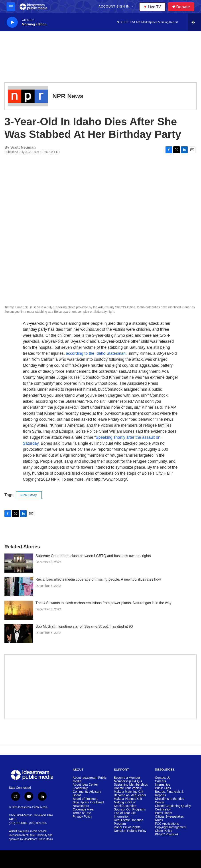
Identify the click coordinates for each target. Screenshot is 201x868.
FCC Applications (167, 824)
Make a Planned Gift (128, 799)
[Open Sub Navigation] (133, 7)
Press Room (164, 813)
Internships (163, 785)
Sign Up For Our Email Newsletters (88, 804)
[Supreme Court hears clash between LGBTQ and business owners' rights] (19, 563)
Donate (183, 7)
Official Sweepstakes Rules (169, 818)
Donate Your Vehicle (128, 788)
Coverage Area (83, 809)
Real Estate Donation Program (128, 822)
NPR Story (29, 495)
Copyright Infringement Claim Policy (171, 829)
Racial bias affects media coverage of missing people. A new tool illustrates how (98, 579)
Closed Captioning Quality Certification (173, 808)
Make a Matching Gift (128, 792)
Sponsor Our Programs (130, 809)
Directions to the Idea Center (170, 801)
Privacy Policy (82, 817)
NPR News (68, 96)
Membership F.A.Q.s (128, 781)
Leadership (80, 788)
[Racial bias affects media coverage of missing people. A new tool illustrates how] (19, 587)
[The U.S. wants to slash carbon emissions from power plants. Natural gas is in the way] (19, 610)
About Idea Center (85, 785)
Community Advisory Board (87, 793)
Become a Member (127, 778)
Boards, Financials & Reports (169, 793)
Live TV (152, 7)
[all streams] (194, 22)
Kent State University (35, 835)
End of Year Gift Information (125, 815)
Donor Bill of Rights (127, 827)
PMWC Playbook (167, 834)
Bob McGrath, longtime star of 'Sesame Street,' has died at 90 (84, 626)
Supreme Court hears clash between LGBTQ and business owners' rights (93, 556)
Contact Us (163, 778)
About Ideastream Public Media (90, 779)
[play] (12, 22)
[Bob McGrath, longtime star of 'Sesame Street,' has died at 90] (19, 634)
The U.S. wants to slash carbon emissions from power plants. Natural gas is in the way (103, 603)
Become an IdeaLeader (130, 795)
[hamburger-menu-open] (11, 7)
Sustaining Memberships (131, 785)
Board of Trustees (85, 799)
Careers (161, 781)
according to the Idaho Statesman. (96, 353)
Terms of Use (82, 813)
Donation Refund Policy (130, 831)
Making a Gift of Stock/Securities (125, 804)
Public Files (163, 788)
